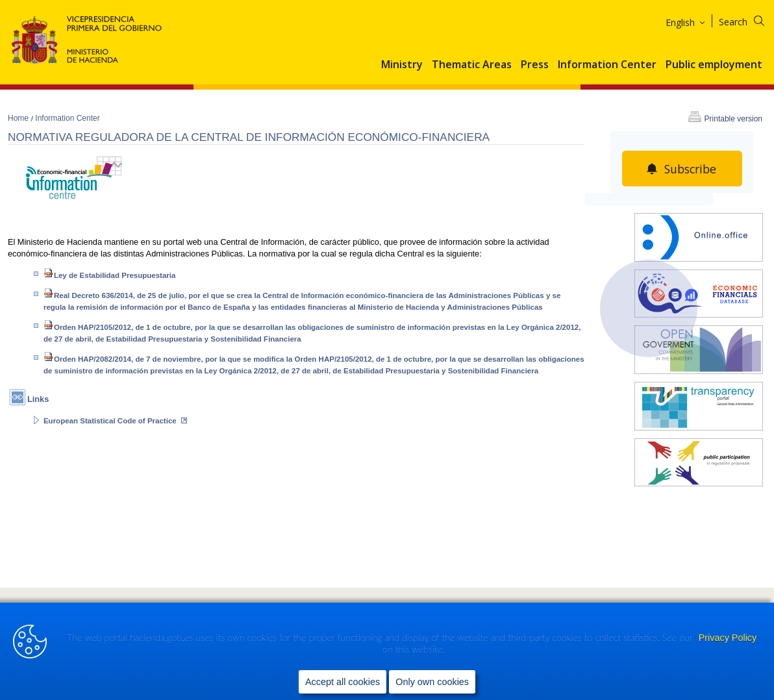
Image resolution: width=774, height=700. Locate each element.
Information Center (607, 65)
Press (535, 65)
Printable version (733, 119)
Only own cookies (432, 681)
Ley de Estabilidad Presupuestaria (111, 275)
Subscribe (690, 169)
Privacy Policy (728, 638)
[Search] (750, 20)
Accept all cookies (343, 681)
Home (19, 118)
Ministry (402, 65)
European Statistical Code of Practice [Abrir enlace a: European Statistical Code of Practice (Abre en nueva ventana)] (115, 421)
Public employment (714, 65)
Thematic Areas (472, 65)
